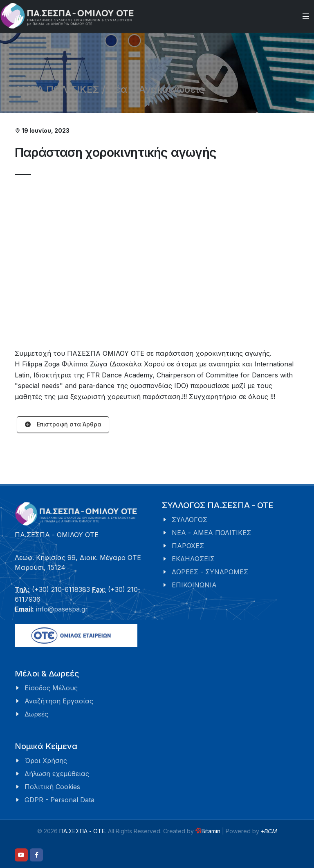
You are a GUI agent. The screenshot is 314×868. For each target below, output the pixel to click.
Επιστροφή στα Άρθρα (63, 425)
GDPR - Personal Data (59, 800)
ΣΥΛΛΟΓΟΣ (190, 520)
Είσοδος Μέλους (51, 688)
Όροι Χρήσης (46, 761)
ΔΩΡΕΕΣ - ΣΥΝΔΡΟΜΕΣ (210, 572)
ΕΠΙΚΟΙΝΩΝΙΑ (194, 585)
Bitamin (208, 831)
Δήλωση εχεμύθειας (57, 774)
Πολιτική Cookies (52, 787)
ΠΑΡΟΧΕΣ (188, 546)
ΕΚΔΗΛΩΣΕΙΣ (193, 559)
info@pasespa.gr (62, 609)
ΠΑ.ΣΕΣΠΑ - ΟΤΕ (82, 831)
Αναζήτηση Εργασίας (59, 701)
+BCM (269, 831)
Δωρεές (36, 714)
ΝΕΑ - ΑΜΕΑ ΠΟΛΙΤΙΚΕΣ (211, 533)
